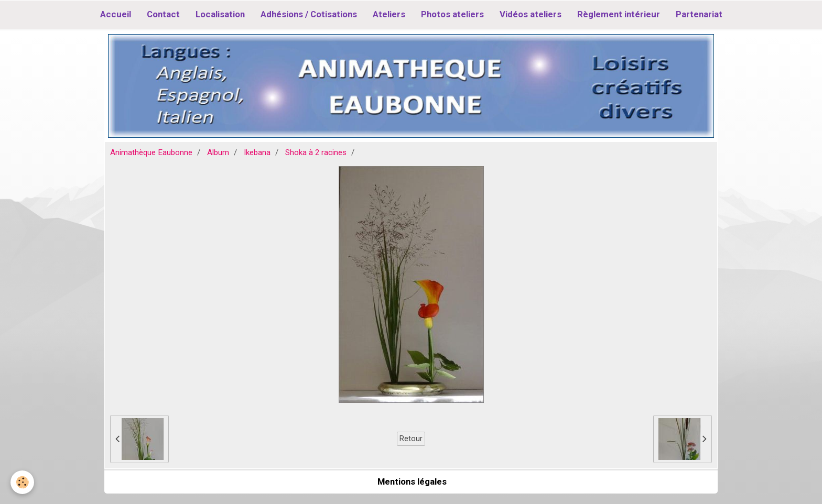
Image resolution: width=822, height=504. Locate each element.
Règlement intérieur (619, 14)
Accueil (116, 14)
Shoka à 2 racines (316, 152)
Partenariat (699, 14)
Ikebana (257, 152)
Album (218, 152)
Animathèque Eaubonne (151, 152)
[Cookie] (22, 482)
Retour (411, 439)
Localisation (220, 14)
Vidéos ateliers (531, 14)
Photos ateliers (452, 14)
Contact (163, 14)
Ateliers (389, 14)
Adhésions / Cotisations (309, 14)
